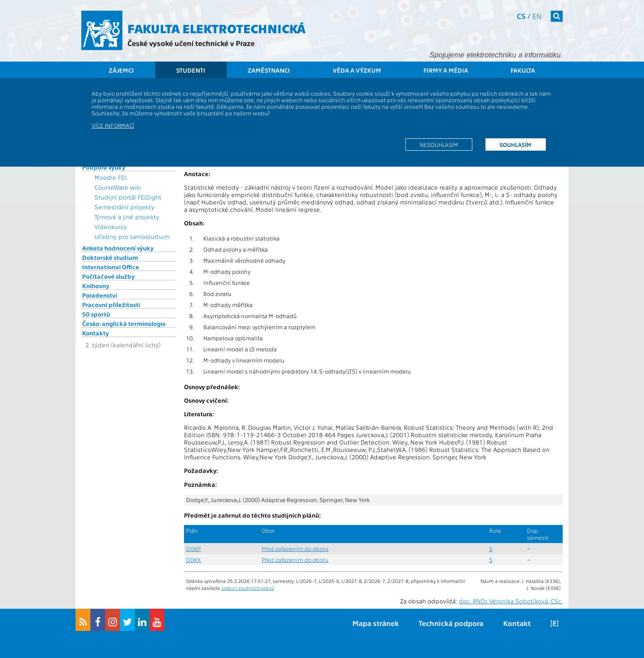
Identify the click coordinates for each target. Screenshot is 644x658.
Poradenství (100, 295)
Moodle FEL (111, 177)
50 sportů (96, 314)
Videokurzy (111, 227)
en (537, 16)
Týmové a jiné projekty (127, 217)
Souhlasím (515, 144)
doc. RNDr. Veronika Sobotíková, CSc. (511, 601)
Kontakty (95, 333)
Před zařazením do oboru (295, 549)
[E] (554, 623)
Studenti (191, 70)
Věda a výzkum (357, 70)
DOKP (193, 549)
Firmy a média (446, 70)
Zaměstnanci (269, 70)
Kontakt (517, 623)
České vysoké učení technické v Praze (191, 43)
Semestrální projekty (124, 207)
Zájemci (121, 70)
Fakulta (523, 70)
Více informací (113, 125)
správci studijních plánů (248, 588)
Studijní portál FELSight (128, 197)
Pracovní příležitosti (111, 305)
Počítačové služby (108, 276)
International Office (111, 267)
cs (521, 16)
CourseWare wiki (118, 187)
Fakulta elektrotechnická (216, 28)
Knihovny (96, 286)
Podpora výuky (104, 167)
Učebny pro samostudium (132, 236)
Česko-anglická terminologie (124, 323)
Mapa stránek (376, 623)
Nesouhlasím (439, 144)
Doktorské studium (110, 257)
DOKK (193, 560)
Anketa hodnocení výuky (118, 248)
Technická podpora (451, 623)
